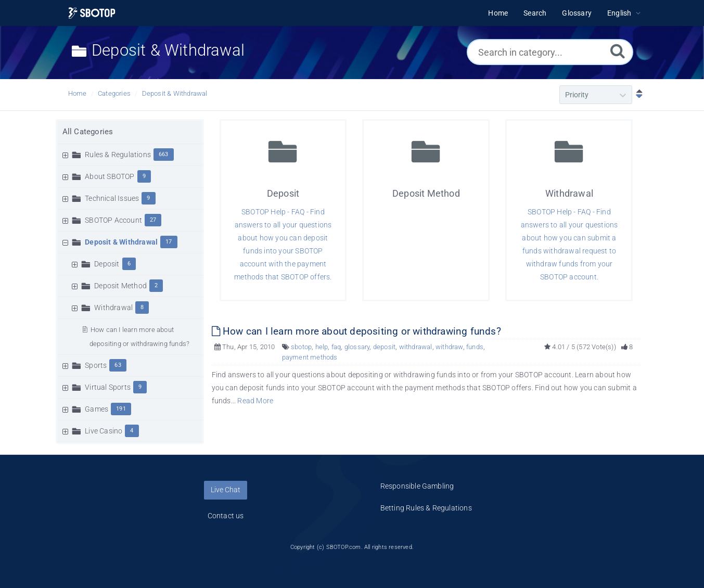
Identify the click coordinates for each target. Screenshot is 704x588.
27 (153, 220)
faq (336, 347)
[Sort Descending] (637, 95)
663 (164, 154)
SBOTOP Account (113, 220)
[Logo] (92, 13)
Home (78, 93)
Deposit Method (120, 286)
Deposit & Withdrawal (175, 93)
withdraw (449, 347)
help (322, 347)
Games (97, 409)
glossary (357, 347)
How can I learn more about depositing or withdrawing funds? (356, 331)
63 (118, 365)
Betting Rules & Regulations (426, 508)
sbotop (301, 347)
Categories (114, 93)
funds (475, 347)
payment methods (310, 357)
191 (121, 409)
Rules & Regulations (118, 155)
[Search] (618, 51)
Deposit (107, 264)
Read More (255, 401)
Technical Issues (112, 198)
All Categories (88, 132)
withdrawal (416, 347)
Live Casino (104, 431)
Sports (96, 365)
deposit (384, 347)
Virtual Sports (108, 387)
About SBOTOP (110, 176)
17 (169, 242)
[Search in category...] (550, 52)
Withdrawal (113, 308)
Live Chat (226, 490)
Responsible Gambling (417, 486)
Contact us (226, 516)
